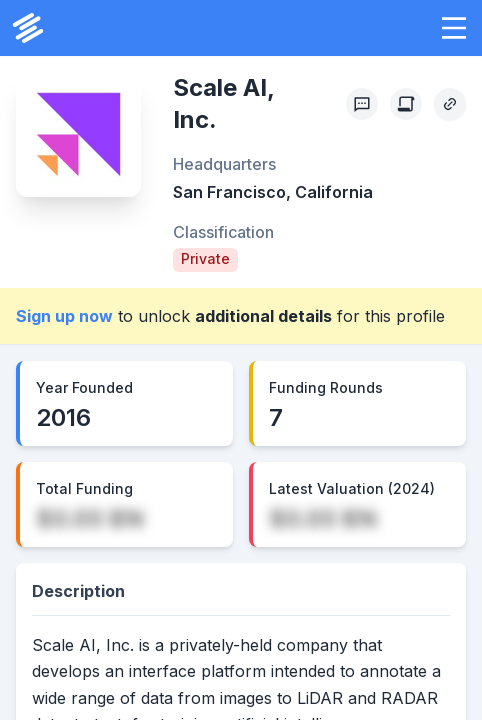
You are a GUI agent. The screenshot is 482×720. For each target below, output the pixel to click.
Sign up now (64, 316)
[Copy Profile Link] (450, 104)
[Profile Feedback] (362, 104)
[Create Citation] (406, 104)
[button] (454, 28)
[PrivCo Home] (28, 28)
